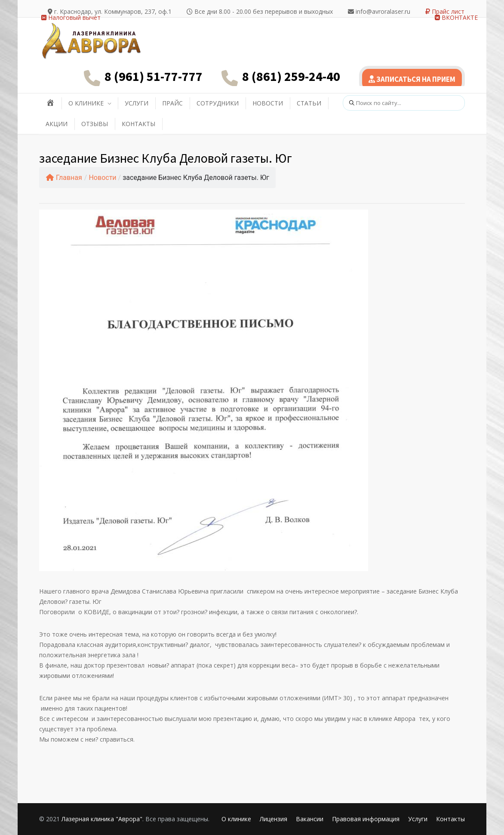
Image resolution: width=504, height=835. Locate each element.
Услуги (418, 819)
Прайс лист (445, 11)
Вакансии (310, 819)
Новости (102, 178)
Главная (64, 178)
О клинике (236, 819)
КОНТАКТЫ (138, 124)
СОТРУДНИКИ (218, 103)
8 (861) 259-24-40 (291, 76)
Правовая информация (366, 819)
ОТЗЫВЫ (95, 124)
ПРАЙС (172, 103)
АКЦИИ (57, 124)
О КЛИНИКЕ (86, 103)
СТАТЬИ (309, 103)
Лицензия (274, 819)
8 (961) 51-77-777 (154, 76)
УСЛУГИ (137, 103)
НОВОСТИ (268, 103)
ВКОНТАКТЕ (456, 17)
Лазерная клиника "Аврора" (102, 819)
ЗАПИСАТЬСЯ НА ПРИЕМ (412, 79)
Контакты (450, 819)
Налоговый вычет (71, 17)
